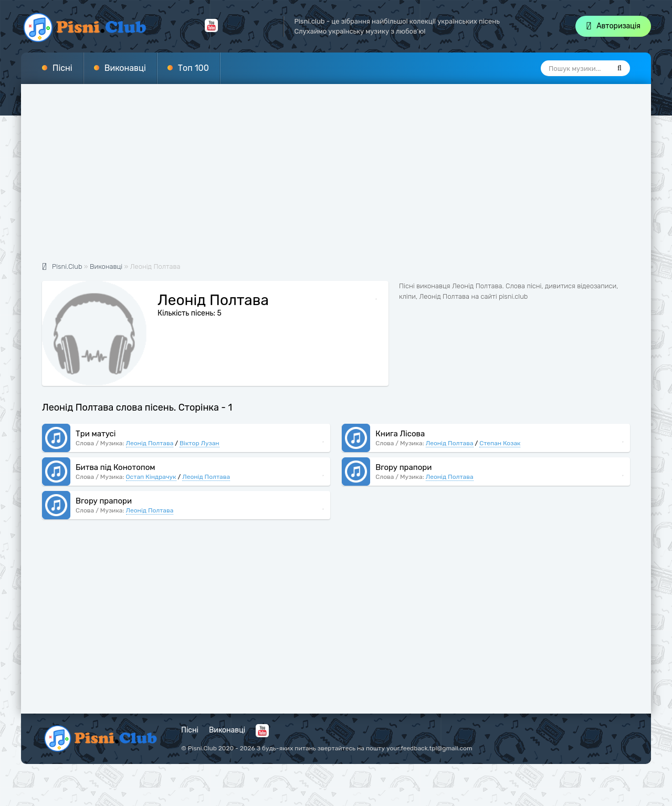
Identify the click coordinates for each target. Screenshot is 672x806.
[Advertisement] (336, 179)
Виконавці (125, 68)
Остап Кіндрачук (151, 477)
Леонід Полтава (150, 443)
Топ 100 (193, 68)
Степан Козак (500, 443)
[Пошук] (619, 68)
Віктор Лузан (199, 443)
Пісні (62, 68)
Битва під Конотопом (115, 467)
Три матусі (96, 434)
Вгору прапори (403, 467)
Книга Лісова (400, 434)
